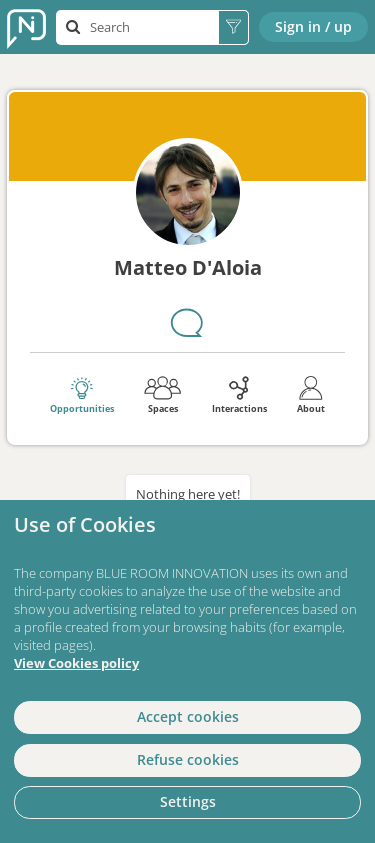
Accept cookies (188, 716)
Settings (188, 801)
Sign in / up (313, 26)
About (311, 395)
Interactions (239, 395)
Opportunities (82, 395)
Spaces (162, 395)
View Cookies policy (76, 663)
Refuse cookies (188, 759)
